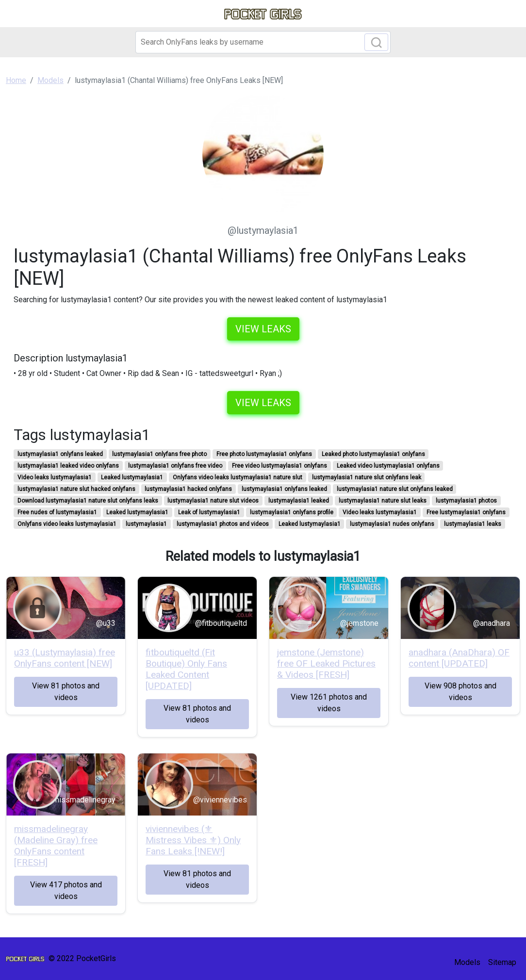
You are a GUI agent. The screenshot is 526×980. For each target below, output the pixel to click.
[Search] (263, 42)
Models (467, 962)
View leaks (263, 329)
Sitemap (502, 962)
